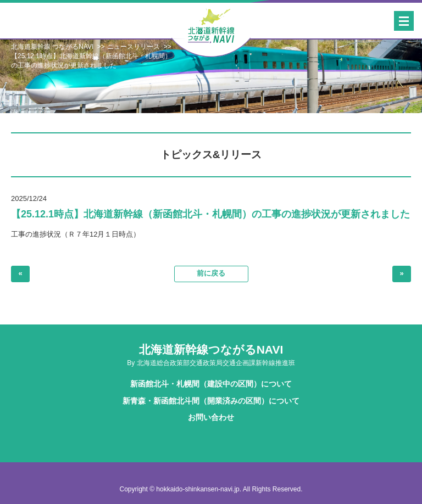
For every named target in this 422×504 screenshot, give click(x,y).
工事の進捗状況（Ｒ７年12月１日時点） (76, 234)
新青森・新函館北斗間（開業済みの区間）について (211, 401)
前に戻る (211, 273)
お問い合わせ (211, 417)
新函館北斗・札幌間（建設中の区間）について (211, 384)
